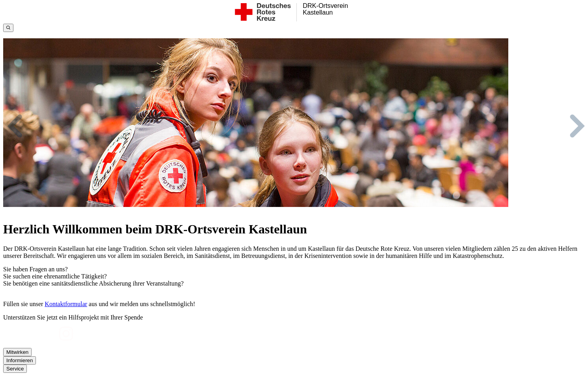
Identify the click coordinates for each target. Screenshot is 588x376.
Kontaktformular (66, 304)
